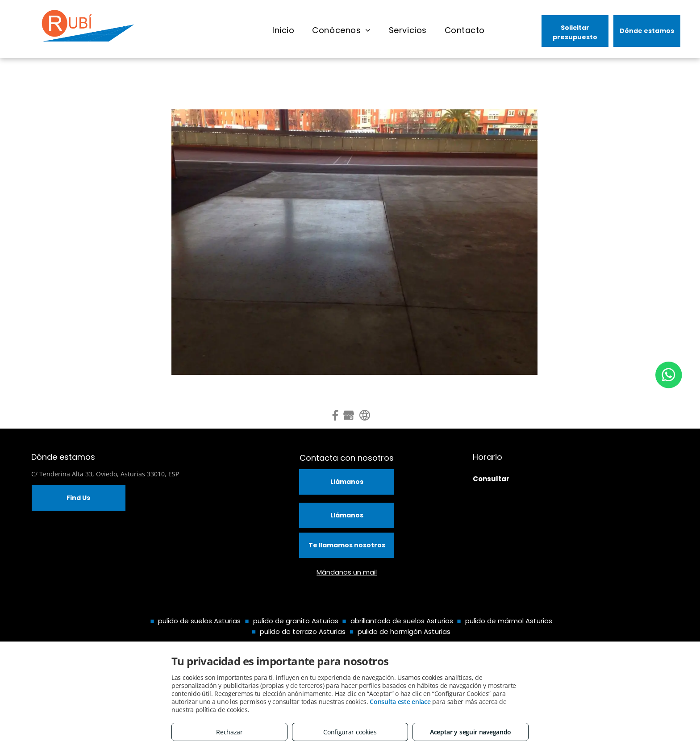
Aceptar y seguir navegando (471, 732)
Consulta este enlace (400, 702)
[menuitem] (283, 30)
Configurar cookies (350, 732)
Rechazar (229, 732)
